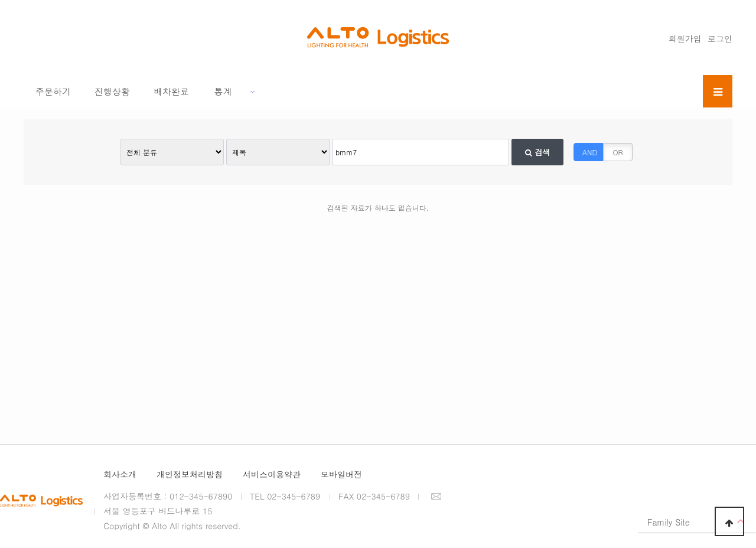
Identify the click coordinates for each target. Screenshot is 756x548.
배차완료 (171, 91)
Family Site (669, 522)
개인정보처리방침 (190, 474)
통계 (223, 91)
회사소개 (120, 474)
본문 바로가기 (0, 0)
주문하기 (53, 91)
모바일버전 (341, 474)
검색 (537, 152)
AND (590, 152)
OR (618, 152)
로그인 (720, 38)
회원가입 (685, 38)
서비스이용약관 (272, 474)
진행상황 (112, 91)
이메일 (436, 496)
